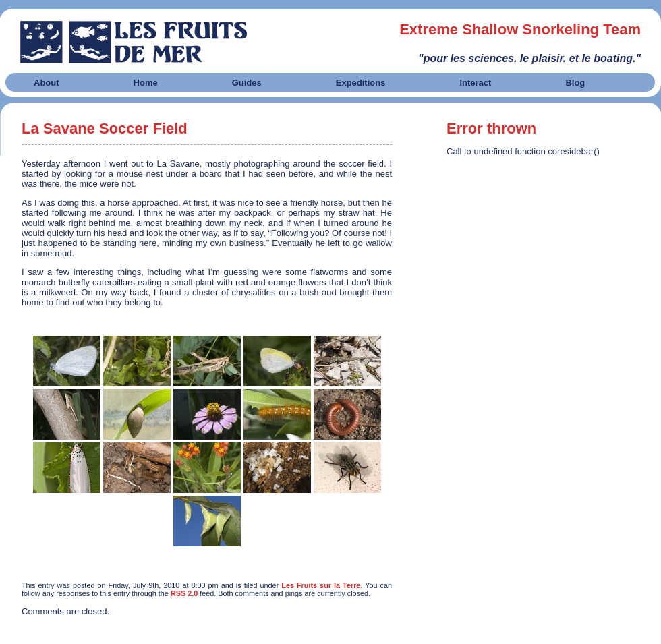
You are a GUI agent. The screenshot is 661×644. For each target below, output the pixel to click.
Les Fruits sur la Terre (321, 585)
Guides (247, 83)
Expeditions (361, 83)
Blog (575, 83)
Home (146, 83)
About (47, 83)
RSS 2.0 (184, 593)
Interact (475, 83)
